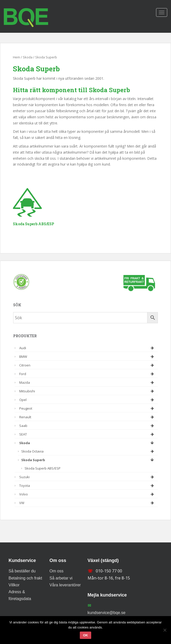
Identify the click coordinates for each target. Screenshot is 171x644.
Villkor (14, 585)
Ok (86, 635)
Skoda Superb (88, 460)
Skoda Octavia (88, 451)
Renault (87, 417)
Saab (87, 426)
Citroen (87, 365)
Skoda (28, 57)
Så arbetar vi (61, 578)
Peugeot (87, 408)
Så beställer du (22, 571)
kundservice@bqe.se (107, 613)
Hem (16, 57)
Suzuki (87, 477)
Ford (87, 374)
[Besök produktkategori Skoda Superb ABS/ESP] (48, 199)
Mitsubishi (87, 391)
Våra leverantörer (65, 585)
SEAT (87, 434)
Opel (87, 400)
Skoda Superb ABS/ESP (43, 468)
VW (87, 503)
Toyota (87, 486)
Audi (87, 348)
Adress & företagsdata (20, 595)
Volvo (87, 494)
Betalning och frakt (25, 578)
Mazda (87, 382)
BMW (87, 357)
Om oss (56, 571)
